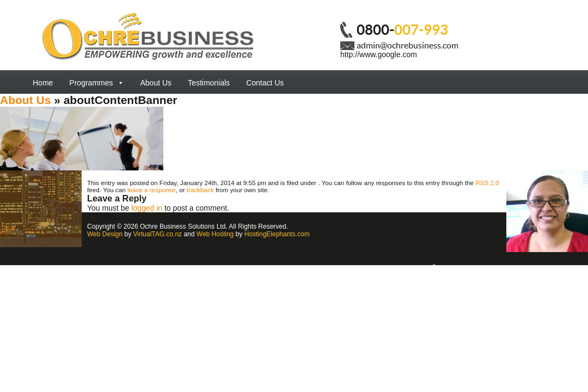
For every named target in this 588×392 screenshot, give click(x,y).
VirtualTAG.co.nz (158, 234)
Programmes (96, 83)
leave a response (152, 190)
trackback (200, 190)
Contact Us (265, 83)
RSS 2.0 (487, 183)
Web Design (105, 234)
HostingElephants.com (277, 234)
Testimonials (209, 83)
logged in (147, 208)
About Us (156, 83)
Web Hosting (215, 234)
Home (43, 83)
